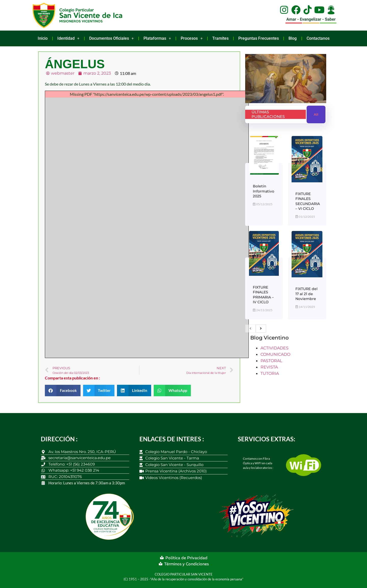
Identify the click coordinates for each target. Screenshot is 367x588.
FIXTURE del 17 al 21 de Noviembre (306, 294)
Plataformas (157, 38)
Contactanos (318, 38)
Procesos (192, 38)
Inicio (43, 38)
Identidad (68, 38)
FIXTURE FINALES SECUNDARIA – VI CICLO (308, 201)
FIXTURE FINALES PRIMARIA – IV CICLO (263, 295)
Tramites (220, 38)
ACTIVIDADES (274, 348)
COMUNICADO (275, 354)
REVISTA (269, 367)
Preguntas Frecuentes (259, 38)
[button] (63, 391)
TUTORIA (270, 373)
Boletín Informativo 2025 (264, 191)
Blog (293, 38)
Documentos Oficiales (112, 38)
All (316, 114)
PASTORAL (271, 361)
